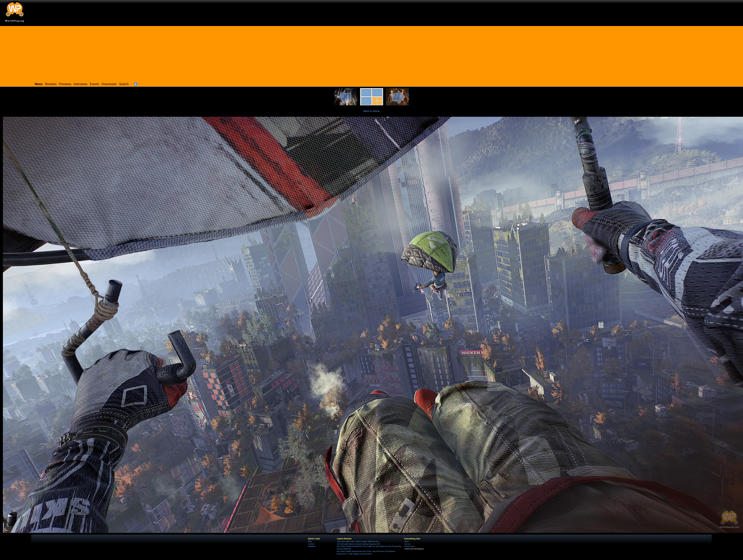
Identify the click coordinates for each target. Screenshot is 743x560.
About (406, 542)
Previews (65, 84)
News (310, 542)
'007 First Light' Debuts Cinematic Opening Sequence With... (359, 544)
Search (124, 84)
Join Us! (407, 544)
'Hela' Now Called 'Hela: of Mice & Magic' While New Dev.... (359, 542)
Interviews (80, 84)
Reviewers (312, 546)
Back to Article (372, 111)
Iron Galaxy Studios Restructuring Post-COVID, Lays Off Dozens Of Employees (366, 551)
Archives (311, 544)
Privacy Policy (409, 546)
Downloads (109, 84)
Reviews (51, 84)
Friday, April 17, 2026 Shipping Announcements (354, 554)
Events (94, 84)
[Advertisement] (372, 53)
